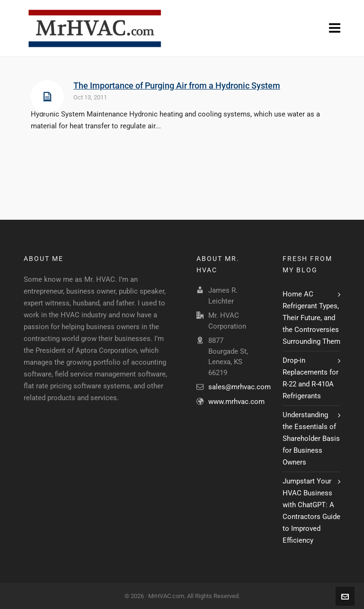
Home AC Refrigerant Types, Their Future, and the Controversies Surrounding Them (311, 318)
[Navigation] (335, 28)
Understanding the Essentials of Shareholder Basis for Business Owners (311, 439)
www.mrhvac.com (236, 402)
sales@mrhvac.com (240, 387)
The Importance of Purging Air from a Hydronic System (177, 85)
